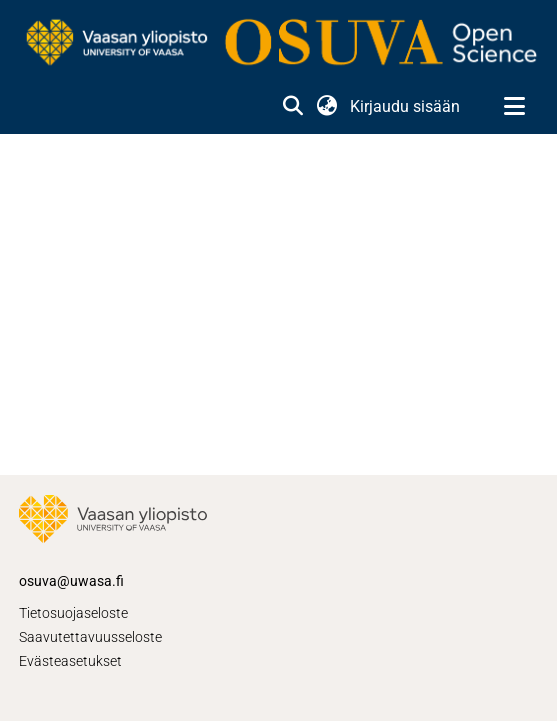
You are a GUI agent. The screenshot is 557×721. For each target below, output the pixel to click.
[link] (278, 44)
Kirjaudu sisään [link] (406, 106)
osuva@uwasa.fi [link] (71, 581)
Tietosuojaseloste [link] (73, 613)
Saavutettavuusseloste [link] (90, 637)
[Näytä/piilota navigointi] (514, 107)
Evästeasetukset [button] (70, 661)
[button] (292, 107)
